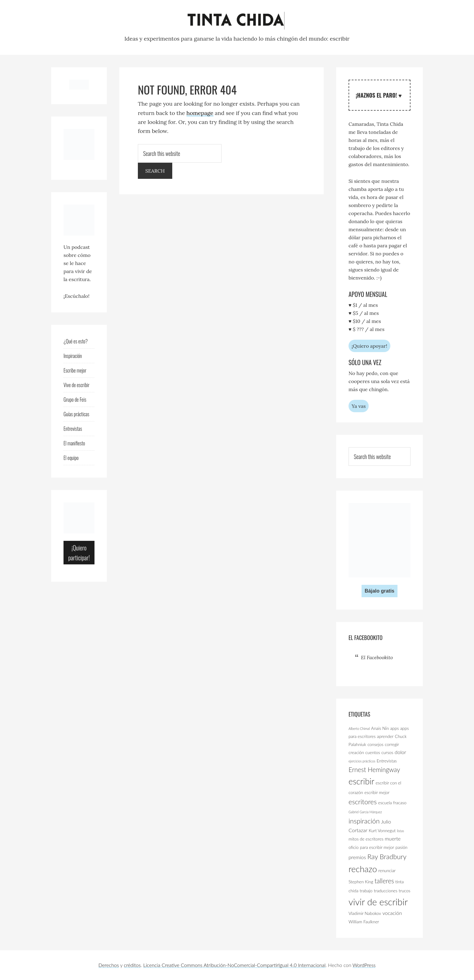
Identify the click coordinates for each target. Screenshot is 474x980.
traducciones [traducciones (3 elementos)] (386, 891)
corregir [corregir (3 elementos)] (392, 744)
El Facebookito (366, 638)
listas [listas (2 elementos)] (400, 831)
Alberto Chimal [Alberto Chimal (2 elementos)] (359, 728)
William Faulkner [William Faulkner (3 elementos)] (364, 922)
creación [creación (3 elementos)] (356, 752)
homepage (200, 113)
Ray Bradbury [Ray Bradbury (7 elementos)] (387, 856)
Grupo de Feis (75, 400)
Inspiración (73, 356)
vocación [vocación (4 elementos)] (392, 913)
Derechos (109, 965)
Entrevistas (73, 429)
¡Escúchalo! (77, 296)
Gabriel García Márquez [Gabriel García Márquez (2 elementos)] (365, 812)
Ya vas (359, 406)
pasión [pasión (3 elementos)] (402, 847)
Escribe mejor (75, 370)
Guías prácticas (76, 414)
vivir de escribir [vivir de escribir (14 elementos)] (378, 902)
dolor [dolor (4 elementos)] (400, 752)
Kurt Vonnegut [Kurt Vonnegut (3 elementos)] (382, 830)
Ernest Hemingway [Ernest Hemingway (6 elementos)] (374, 770)
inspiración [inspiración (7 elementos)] (364, 821)
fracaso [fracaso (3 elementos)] (400, 803)
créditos (132, 965)
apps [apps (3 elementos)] (394, 728)
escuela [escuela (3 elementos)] (385, 803)
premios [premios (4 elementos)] (357, 857)
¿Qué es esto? (76, 341)
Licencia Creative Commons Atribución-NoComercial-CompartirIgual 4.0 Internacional (234, 965)
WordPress (364, 965)
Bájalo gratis (380, 591)
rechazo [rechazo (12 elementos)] (363, 869)
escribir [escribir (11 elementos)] (361, 781)
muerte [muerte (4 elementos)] (393, 839)
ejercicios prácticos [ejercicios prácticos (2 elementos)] (362, 761)
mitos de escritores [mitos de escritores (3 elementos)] (366, 839)
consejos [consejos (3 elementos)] (375, 744)
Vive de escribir (77, 385)
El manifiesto (74, 443)
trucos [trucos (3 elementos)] (404, 891)
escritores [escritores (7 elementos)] (363, 802)
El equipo (71, 458)
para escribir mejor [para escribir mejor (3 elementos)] (377, 847)
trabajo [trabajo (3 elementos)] (366, 891)
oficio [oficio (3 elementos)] (353, 847)
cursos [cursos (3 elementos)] (387, 752)
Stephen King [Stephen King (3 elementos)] (361, 882)
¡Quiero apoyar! (369, 346)
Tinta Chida (237, 21)
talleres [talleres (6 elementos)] (384, 881)
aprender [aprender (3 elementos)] (385, 736)
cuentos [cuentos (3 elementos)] (373, 752)
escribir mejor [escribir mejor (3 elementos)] (377, 792)
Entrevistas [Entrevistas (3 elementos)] (387, 761)
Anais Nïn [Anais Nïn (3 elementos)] (380, 728)
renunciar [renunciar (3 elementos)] (387, 870)
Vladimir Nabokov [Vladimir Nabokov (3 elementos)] (365, 913)
